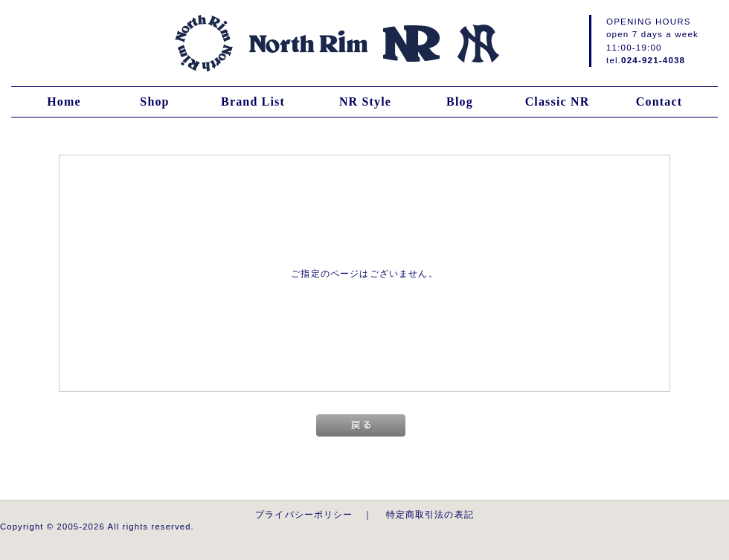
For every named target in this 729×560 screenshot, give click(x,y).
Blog (460, 102)
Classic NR (558, 102)
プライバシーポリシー (304, 514)
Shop (154, 102)
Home (64, 102)
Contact (659, 102)
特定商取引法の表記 (430, 514)
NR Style (365, 102)
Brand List (253, 102)
